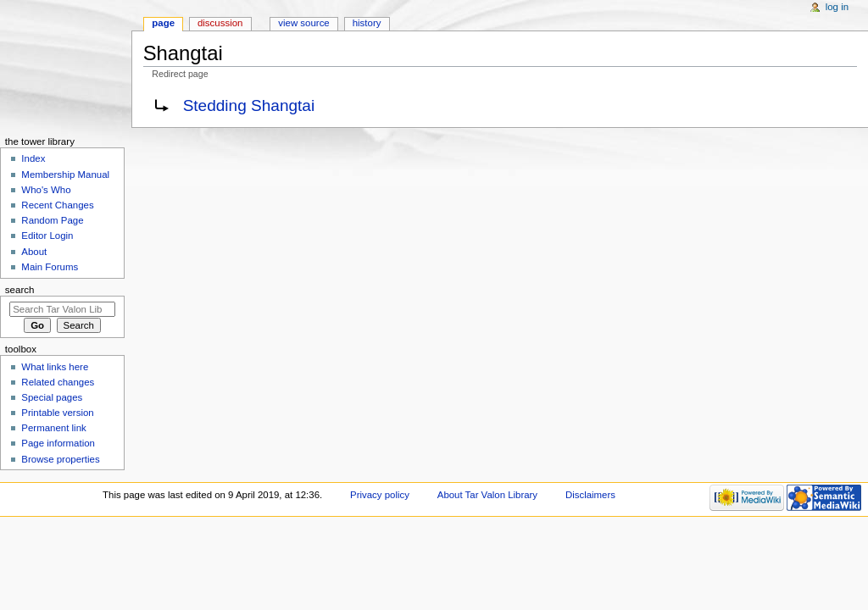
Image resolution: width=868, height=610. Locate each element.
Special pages (52, 397)
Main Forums (50, 267)
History (367, 23)
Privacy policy (380, 495)
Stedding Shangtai (249, 105)
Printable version (57, 413)
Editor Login (47, 236)
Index (33, 158)
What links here (55, 367)
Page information (58, 443)
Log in (837, 7)
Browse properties (60, 459)
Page (163, 23)
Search (20, 290)
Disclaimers (590, 495)
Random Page (52, 220)
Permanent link (53, 428)
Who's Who (46, 190)
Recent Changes (57, 205)
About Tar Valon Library (487, 495)
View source (303, 23)
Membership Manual (65, 175)
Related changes (58, 382)
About (34, 252)
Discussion (220, 23)
